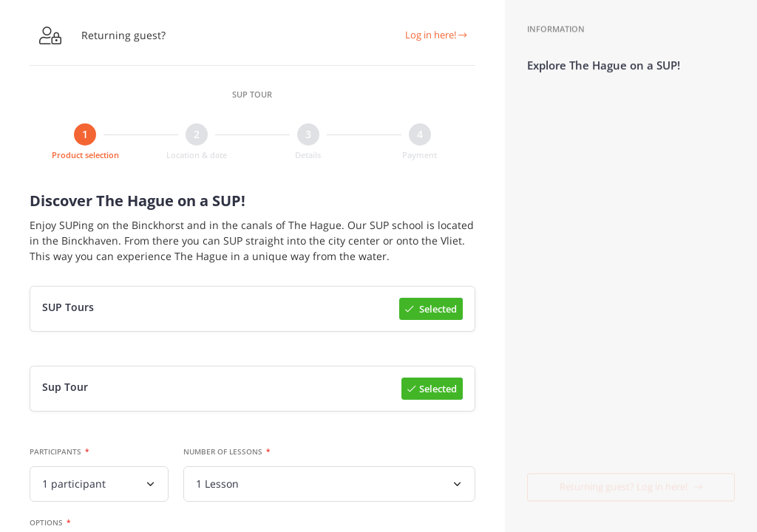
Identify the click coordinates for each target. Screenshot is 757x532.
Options (46, 523)
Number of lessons (223, 452)
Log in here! (436, 35)
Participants (55, 452)
